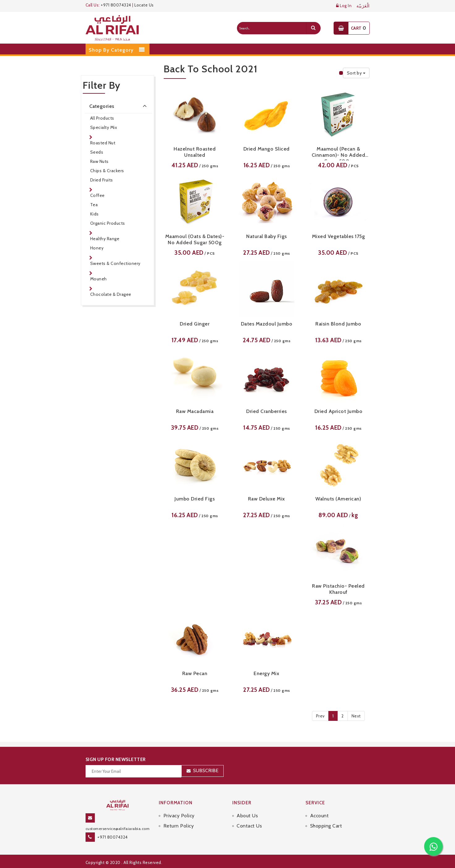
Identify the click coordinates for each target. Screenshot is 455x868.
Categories (119, 106)
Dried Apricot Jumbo (339, 411)
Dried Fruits (102, 180)
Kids (95, 214)
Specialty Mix (104, 127)
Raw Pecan (195, 673)
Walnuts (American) (338, 499)
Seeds (97, 152)
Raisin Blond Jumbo (338, 324)
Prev (320, 716)
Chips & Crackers (107, 171)
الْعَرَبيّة (363, 6)
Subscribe (206, 770)
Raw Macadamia (195, 411)
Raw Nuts (99, 161)
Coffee (97, 195)
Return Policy (179, 826)
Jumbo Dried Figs (195, 499)
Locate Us (144, 5)
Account (320, 816)
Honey (97, 248)
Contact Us (249, 826)
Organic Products (108, 223)
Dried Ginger (195, 324)
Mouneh (99, 279)
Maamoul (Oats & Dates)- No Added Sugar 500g (195, 239)
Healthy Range (105, 239)
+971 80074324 (116, 5)
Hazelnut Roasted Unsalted (195, 152)
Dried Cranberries (267, 411)
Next (356, 716)
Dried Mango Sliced (267, 149)
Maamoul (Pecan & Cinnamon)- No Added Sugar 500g (339, 153)
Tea (94, 205)
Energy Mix (266, 673)
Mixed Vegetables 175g (339, 236)
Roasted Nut (103, 143)
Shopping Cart (326, 826)
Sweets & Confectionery (115, 263)
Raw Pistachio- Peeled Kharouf (338, 589)
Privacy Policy (179, 816)
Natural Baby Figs (267, 236)
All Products (102, 118)
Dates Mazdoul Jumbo (267, 324)
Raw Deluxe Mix (267, 499)
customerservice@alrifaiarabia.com (118, 829)
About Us (247, 816)
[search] (313, 28)
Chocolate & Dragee (111, 294)
